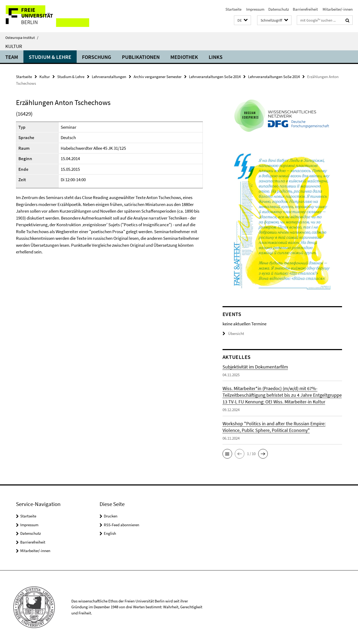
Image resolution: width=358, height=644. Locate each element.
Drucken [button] (111, 516)
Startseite (233, 9)
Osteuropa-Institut (22, 38)
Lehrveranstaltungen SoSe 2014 (215, 77)
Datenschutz (279, 9)
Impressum (255, 9)
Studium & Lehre (50, 57)
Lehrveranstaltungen (109, 77)
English (110, 533)
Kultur (14, 46)
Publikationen (141, 57)
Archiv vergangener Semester (158, 77)
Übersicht (233, 333)
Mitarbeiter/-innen (337, 9)
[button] (242, 20)
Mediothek (184, 57)
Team (12, 57)
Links (216, 57)
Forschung (97, 57)
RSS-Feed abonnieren (122, 525)
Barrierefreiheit (305, 9)
